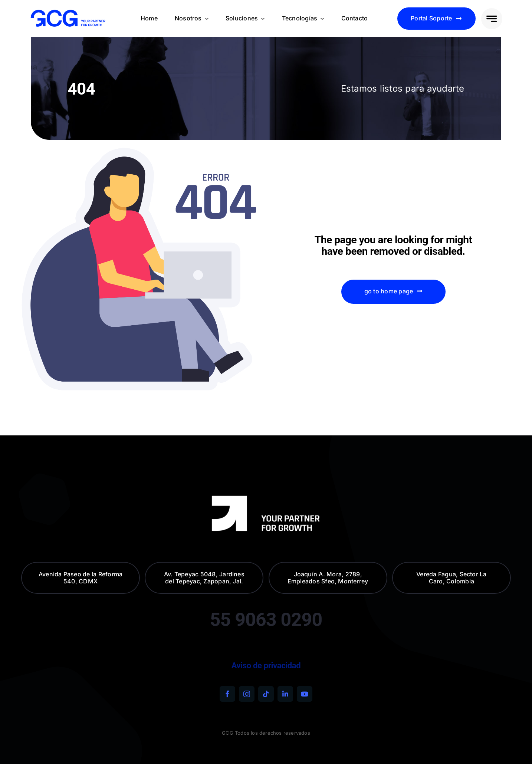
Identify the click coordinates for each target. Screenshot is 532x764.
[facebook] (227, 694)
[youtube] (305, 694)
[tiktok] (266, 694)
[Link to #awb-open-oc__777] (492, 19)
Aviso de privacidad (266, 666)
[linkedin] (285, 694)
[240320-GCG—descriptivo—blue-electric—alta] (68, 12)
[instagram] (247, 694)
